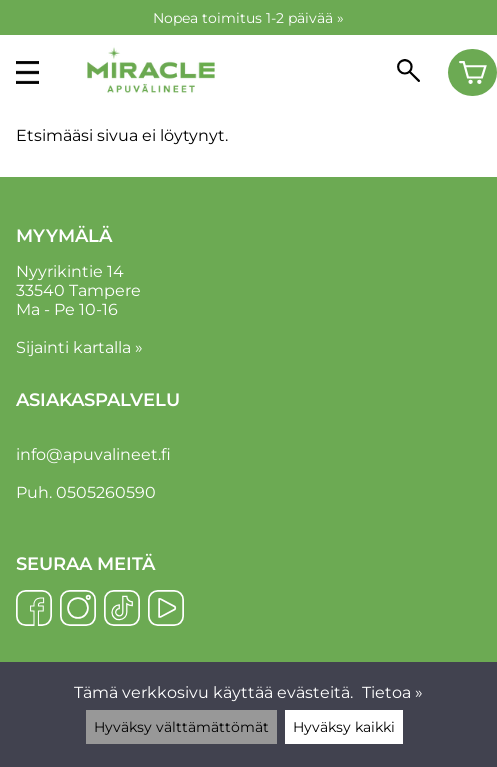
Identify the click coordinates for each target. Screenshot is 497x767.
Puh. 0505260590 (86, 492)
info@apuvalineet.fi (93, 454)
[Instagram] (78, 610)
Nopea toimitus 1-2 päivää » (248, 18)
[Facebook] (34, 610)
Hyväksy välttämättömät (181, 727)
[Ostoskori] (472, 73)
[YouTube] (166, 610)
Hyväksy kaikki (344, 727)
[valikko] (27, 72)
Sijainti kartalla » (79, 347)
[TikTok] (122, 610)
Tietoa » (392, 692)
